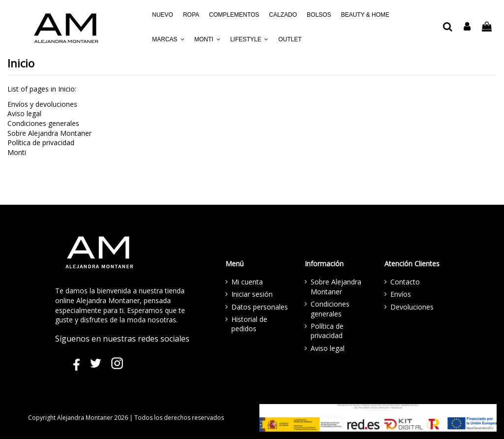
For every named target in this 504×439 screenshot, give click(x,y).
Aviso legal (24, 113)
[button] (168, 39)
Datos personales (260, 307)
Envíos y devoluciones (42, 104)
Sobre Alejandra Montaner (49, 133)
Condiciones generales (43, 123)
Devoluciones (412, 307)
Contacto (405, 282)
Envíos (401, 294)
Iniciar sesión (252, 294)
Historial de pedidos (249, 324)
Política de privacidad (41, 142)
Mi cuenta (247, 282)
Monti (17, 152)
